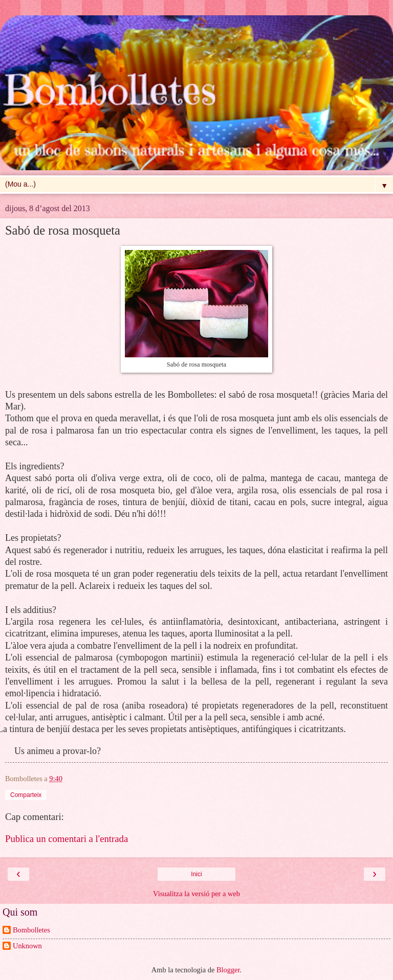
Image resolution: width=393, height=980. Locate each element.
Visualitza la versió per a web (196, 894)
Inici (196, 874)
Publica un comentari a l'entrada (67, 839)
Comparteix (26, 795)
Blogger (228, 970)
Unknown (27, 946)
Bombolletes (31, 930)
